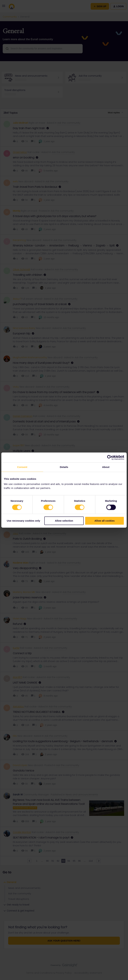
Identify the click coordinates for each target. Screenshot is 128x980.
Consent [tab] (22, 467)
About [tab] (106, 467)
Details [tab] (64, 467)
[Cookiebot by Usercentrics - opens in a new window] (110, 457)
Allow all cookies (105, 521)
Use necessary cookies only (23, 521)
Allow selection (64, 521)
